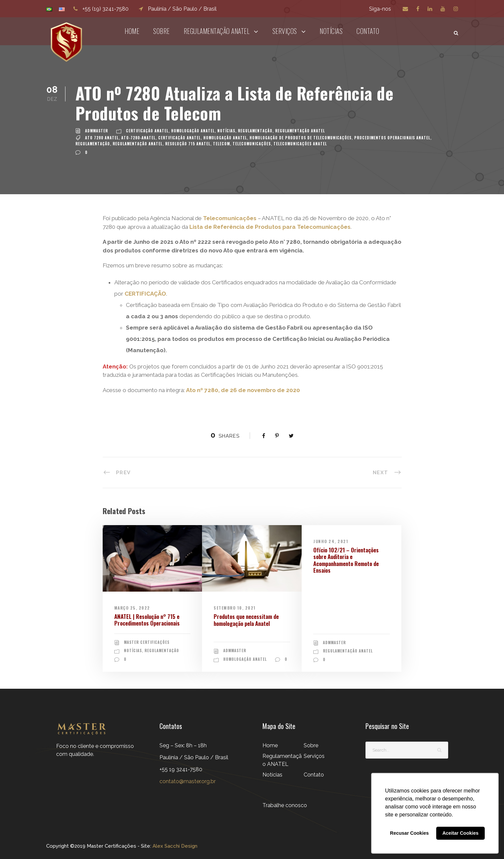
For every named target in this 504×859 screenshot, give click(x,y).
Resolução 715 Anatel (188, 144)
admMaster (97, 131)
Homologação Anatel (225, 138)
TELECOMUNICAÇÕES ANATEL (300, 144)
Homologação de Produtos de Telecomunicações (301, 138)
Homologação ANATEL (193, 131)
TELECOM (221, 144)
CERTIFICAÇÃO (145, 294)
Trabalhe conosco (285, 805)
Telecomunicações (230, 218)
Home (132, 31)
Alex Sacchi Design (174, 845)
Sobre (161, 31)
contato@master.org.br (188, 781)
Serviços (285, 31)
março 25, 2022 (132, 608)
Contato (368, 31)
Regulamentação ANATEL (217, 31)
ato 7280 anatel (102, 138)
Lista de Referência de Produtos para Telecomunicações (270, 227)
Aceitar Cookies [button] (460, 833)
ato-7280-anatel (138, 138)
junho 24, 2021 (331, 541)
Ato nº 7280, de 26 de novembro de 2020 (243, 390)
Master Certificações (147, 642)
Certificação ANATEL (147, 131)
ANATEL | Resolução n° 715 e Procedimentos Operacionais (147, 620)
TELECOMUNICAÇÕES (252, 144)
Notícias (331, 31)
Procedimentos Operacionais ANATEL (392, 138)
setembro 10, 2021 (235, 608)
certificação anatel (179, 138)
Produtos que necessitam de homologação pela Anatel (246, 620)
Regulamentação (255, 131)
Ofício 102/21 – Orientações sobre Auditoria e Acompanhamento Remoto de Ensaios (346, 560)
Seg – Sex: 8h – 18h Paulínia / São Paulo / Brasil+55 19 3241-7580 (194, 757)
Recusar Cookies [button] (409, 833)
